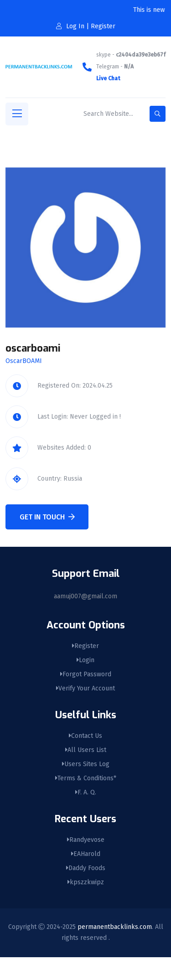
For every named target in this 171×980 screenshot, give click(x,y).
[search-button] (158, 114)
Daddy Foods (86, 868)
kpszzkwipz (86, 882)
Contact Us (85, 736)
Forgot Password (86, 674)
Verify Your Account (85, 688)
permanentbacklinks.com (115, 927)
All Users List (86, 750)
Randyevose (86, 840)
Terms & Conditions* (86, 778)
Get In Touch (47, 517)
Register (85, 646)
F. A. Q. (86, 792)
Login (85, 660)
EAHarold (86, 854)
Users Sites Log (86, 764)
